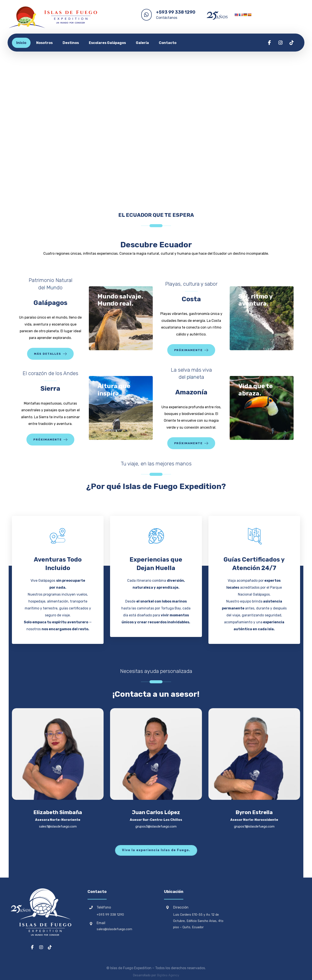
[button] (270, 43)
